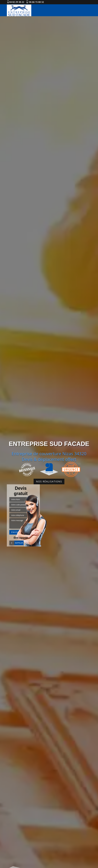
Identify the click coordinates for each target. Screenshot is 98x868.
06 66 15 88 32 (36, 2)
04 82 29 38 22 (17, 2)
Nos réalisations (49, 481)
